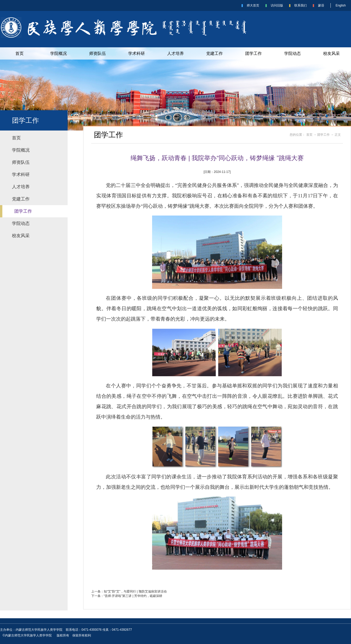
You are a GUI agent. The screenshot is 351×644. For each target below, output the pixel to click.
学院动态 (292, 53)
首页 (19, 53)
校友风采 (331, 53)
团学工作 (253, 53)
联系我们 (301, 5)
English (341, 5)
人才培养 (175, 53)
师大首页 (253, 5)
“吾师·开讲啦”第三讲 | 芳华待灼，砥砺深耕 (133, 596)
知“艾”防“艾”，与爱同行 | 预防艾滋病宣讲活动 (135, 591)
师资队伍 (97, 53)
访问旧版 (277, 5)
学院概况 (58, 53)
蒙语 (321, 5)
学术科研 (136, 53)
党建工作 (214, 53)
